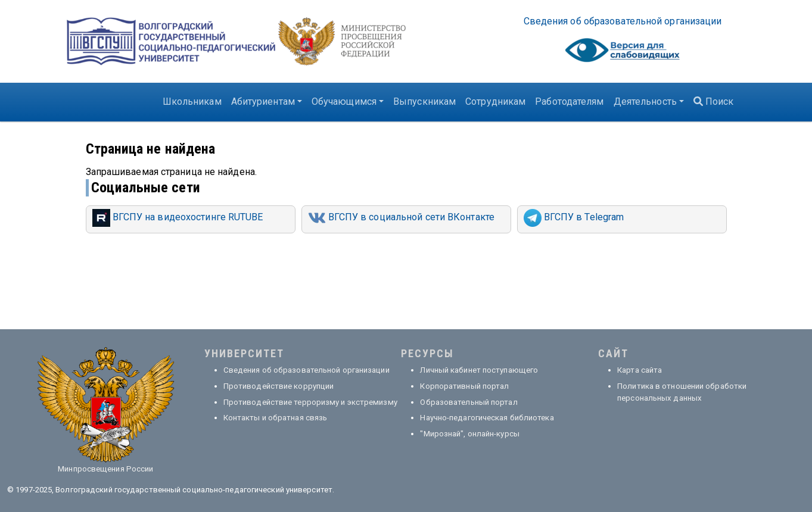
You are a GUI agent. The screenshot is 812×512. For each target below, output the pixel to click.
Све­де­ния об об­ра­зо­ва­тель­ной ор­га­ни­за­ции (623, 21)
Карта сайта (640, 370)
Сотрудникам (495, 102)
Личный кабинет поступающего (479, 370)
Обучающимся (344, 102)
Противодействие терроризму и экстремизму (310, 402)
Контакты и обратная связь (276, 418)
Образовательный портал (469, 402)
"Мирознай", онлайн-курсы (469, 434)
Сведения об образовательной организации (307, 370)
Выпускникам (424, 102)
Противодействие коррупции (279, 386)
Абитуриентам (263, 102)
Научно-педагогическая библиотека (487, 418)
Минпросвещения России (105, 469)
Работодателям (569, 102)
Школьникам (192, 102)
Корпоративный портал (464, 386)
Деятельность (645, 102)
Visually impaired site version (623, 53)
